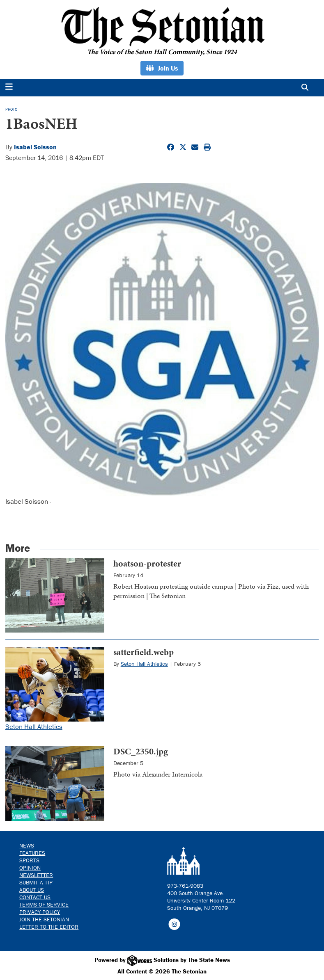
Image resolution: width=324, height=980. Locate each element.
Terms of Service (44, 905)
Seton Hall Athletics (34, 726)
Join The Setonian (44, 919)
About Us (32, 890)
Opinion (30, 868)
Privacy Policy (40, 912)
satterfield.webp (144, 652)
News (27, 845)
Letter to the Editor (49, 927)
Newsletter (36, 875)
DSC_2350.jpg (141, 751)
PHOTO (11, 109)
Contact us (35, 897)
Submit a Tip (36, 882)
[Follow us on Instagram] (174, 924)
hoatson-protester (147, 563)
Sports (29, 860)
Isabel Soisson (35, 147)
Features (32, 853)
